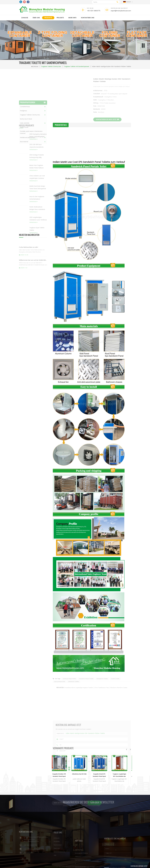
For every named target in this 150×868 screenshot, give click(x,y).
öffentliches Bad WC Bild (82, 774)
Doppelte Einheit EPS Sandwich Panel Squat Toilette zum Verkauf (102, 775)
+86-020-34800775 (94, 11)
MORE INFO (72, 18)
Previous (126, 749)
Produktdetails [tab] (61, 125)
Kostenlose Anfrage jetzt (139, 866)
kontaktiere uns (88, 18)
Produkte (48, 18)
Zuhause (25, 18)
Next (130, 749)
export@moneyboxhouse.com (121, 11)
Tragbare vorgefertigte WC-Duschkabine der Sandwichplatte (122, 775)
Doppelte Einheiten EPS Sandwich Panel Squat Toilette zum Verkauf (62, 775)
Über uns (36, 18)
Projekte (60, 18)
